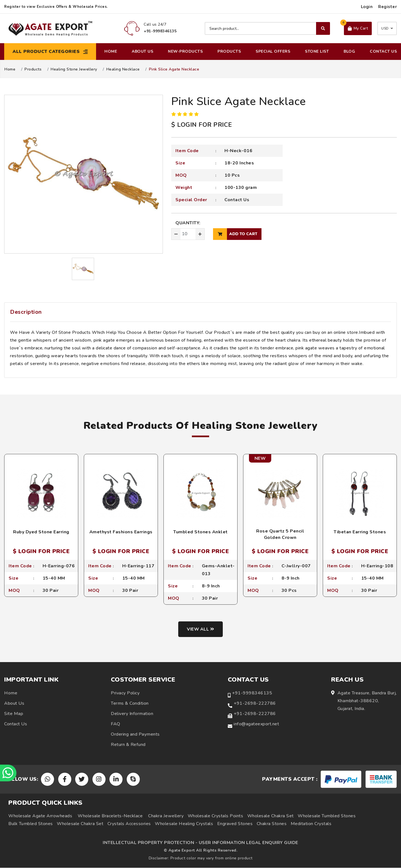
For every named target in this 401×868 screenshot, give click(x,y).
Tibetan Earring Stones (360, 532)
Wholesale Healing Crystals (184, 824)
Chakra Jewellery (166, 816)
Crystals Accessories (129, 824)
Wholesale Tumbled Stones (327, 816)
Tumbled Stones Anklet (200, 532)
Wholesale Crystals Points (216, 816)
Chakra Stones (272, 824)
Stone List (317, 51)
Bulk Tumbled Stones (31, 824)
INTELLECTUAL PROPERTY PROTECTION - (150, 843)
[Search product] (267, 28)
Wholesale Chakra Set (271, 816)
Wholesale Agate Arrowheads (40, 816)
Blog (349, 51)
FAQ (116, 724)
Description (26, 312)
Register (387, 7)
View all (201, 629)
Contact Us (383, 51)
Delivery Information (132, 714)
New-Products (185, 51)
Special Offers (273, 51)
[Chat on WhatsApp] (8, 773)
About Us (142, 51)
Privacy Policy (125, 693)
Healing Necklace (123, 69)
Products (229, 51)
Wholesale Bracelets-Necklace (110, 816)
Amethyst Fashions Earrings (121, 532)
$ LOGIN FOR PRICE (202, 125)
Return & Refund (128, 745)
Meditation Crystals (311, 824)
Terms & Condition (130, 703)
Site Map (14, 714)
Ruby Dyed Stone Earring (41, 532)
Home (111, 51)
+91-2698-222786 (255, 703)
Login (367, 7)
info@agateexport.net (256, 724)
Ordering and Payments (135, 734)
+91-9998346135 (252, 693)
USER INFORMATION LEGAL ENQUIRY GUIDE (249, 843)
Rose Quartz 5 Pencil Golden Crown (280, 534)
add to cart (235, 234)
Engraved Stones (235, 824)
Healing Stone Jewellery (74, 69)
